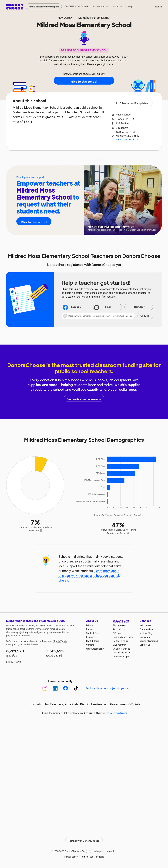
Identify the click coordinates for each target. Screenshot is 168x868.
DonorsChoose (15, 7)
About (63, 160)
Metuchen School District (94, 18)
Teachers (82, 160)
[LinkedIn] (55, 688)
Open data (145, 637)
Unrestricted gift (121, 657)
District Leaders (91, 704)
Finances (91, 637)
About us (118, 7)
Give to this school (84, 81)
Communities (146, 629)
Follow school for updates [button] (132, 103)
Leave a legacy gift (122, 653)
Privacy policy (71, 855)
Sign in (158, 7)
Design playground (149, 641)
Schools (100, 855)
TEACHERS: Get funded (76, 7)
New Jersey (65, 18)
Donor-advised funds (123, 637)
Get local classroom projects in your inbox (109, 688)
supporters (24, 653)
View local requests (127, 139)
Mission (90, 625)
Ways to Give (121, 621)
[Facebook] (66, 688)
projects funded (64, 653)
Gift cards (118, 633)
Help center (145, 625)
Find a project (120, 625)
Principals (72, 704)
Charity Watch (60, 641)
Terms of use (87, 855)
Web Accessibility (95, 649)
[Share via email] (107, 307)
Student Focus (93, 633)
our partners (119, 713)
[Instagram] (45, 688)
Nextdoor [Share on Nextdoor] (135, 307)
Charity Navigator (15, 644)
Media (143, 633)
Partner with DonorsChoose (84, 838)
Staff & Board (93, 641)
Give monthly (119, 645)
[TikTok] (76, 688)
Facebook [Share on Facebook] (72, 307)
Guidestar (33, 644)
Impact (90, 629)
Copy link (145, 316)
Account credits (121, 629)
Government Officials (125, 704)
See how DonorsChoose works (84, 398)
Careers (90, 645)
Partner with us (101, 7)
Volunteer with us (121, 649)
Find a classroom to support (44, 7)
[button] (107, 316)
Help (130, 7)
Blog (150, 633)
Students (103, 160)
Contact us (145, 645)
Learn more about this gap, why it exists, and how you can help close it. (90, 576)
